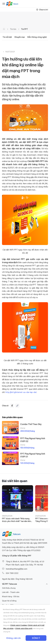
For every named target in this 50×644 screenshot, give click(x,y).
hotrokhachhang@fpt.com (17, 569)
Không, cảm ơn (14, 638)
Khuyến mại (20, 37)
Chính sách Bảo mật (24, 628)
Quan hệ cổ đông (9, 601)
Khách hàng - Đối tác (11, 596)
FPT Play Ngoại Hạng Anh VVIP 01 (33, 455)
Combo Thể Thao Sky (31, 424)
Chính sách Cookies (19, 625)
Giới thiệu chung (9, 588)
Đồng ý (36, 638)
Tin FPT (24, 29)
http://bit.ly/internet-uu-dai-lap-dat (21, 392)
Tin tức (13, 29)
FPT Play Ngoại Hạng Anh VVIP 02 (33, 440)
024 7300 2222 (12, 573)
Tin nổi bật (7, 37)
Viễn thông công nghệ (37, 37)
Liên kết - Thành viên (11, 592)
